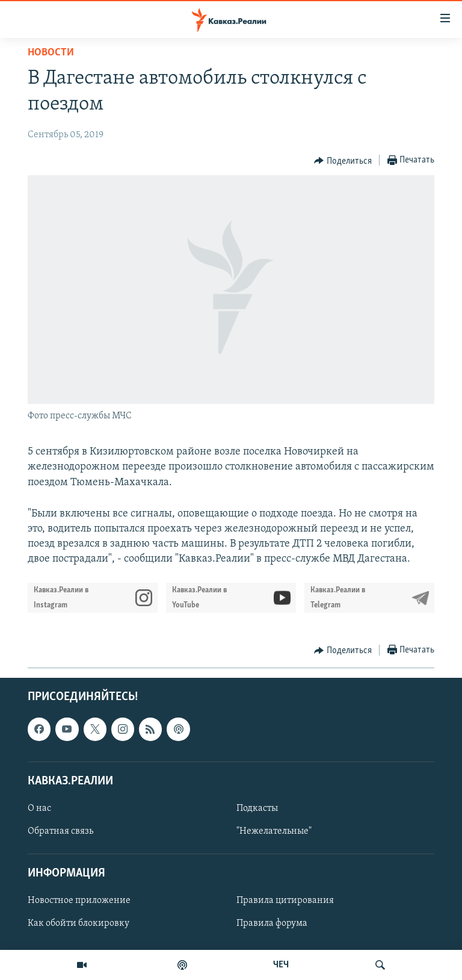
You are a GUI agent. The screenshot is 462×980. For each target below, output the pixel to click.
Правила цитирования (285, 901)
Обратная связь (60, 831)
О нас (39, 808)
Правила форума (272, 923)
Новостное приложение (79, 901)
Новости (51, 53)
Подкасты (257, 808)
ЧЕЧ (281, 965)
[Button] (343, 161)
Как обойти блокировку (79, 923)
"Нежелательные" (274, 831)
